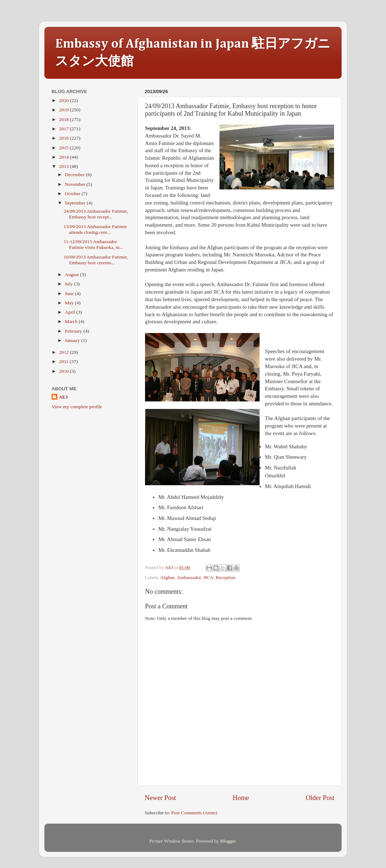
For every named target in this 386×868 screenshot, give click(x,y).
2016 (64, 138)
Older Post (320, 798)
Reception (226, 577)
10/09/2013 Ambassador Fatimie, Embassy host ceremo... (96, 260)
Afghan (167, 577)
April (71, 312)
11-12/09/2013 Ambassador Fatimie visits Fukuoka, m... (93, 244)
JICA (209, 577)
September (76, 203)
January (73, 340)
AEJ (63, 397)
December (75, 175)
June (70, 293)
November (76, 184)
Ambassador (189, 577)
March (72, 321)
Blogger (228, 841)
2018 (64, 119)
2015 (64, 148)
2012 (64, 352)
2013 (64, 166)
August (72, 274)
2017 (64, 129)
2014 (64, 157)
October (73, 194)
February (74, 331)
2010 (64, 371)
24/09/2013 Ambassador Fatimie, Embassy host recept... (96, 214)
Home (241, 798)
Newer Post (160, 798)
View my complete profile (77, 407)
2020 (64, 100)
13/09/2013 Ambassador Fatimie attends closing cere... (95, 229)
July (69, 284)
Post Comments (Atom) (194, 813)
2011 (64, 361)
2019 (64, 110)
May (70, 303)
